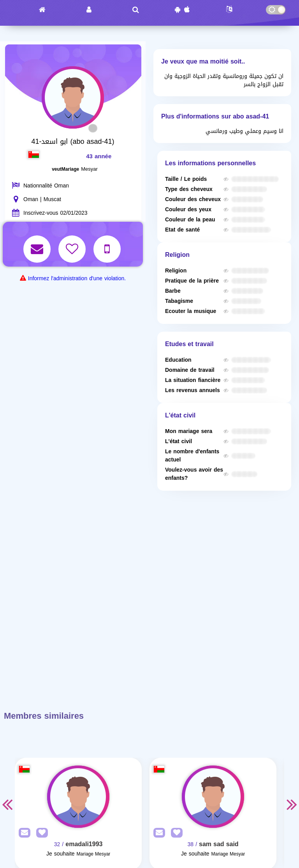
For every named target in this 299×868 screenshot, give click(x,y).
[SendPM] (23, 833)
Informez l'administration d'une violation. (77, 278)
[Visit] (78, 797)
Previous (7, 804)
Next (292, 804)
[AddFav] (40, 833)
